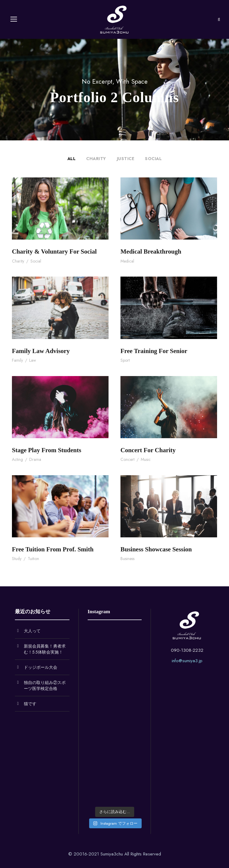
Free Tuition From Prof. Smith (53, 549)
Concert (127, 459)
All (72, 159)
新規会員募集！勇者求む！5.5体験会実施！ (45, 649)
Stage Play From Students (47, 450)
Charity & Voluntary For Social (54, 251)
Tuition (33, 559)
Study (17, 559)
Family (17, 360)
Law (33, 360)
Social (153, 159)
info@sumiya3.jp (187, 661)
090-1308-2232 (187, 650)
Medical (127, 261)
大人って (32, 631)
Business (127, 559)
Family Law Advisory (41, 351)
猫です (30, 704)
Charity (96, 159)
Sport (125, 360)
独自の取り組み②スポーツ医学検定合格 (45, 685)
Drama (35, 459)
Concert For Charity (148, 450)
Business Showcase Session (156, 549)
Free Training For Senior (154, 351)
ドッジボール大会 (41, 667)
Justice (126, 159)
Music (146, 459)
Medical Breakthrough (151, 251)
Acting (17, 459)
